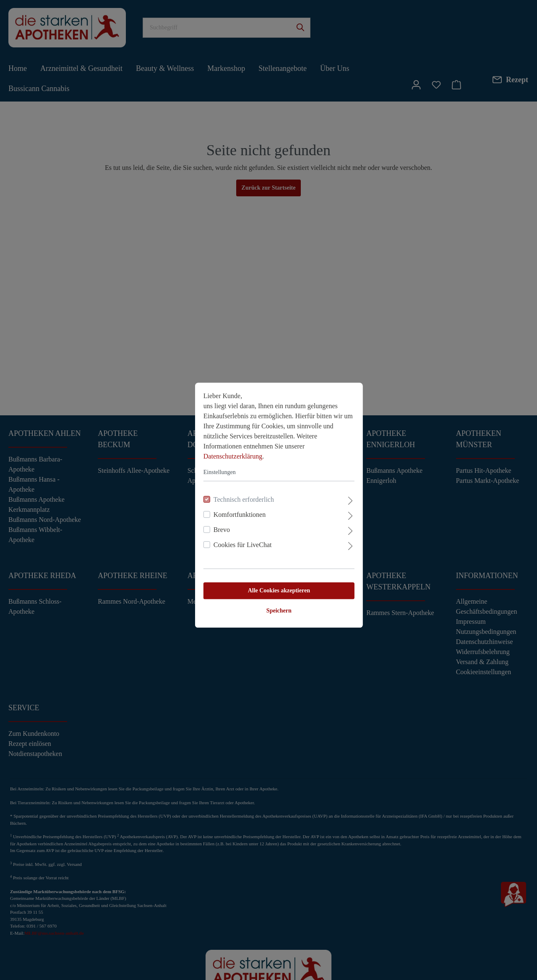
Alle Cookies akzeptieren (268, 575)
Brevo (211, 515)
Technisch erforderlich (233, 484)
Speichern (268, 596)
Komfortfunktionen (229, 499)
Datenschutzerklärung (222, 441)
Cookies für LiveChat (232, 530)
